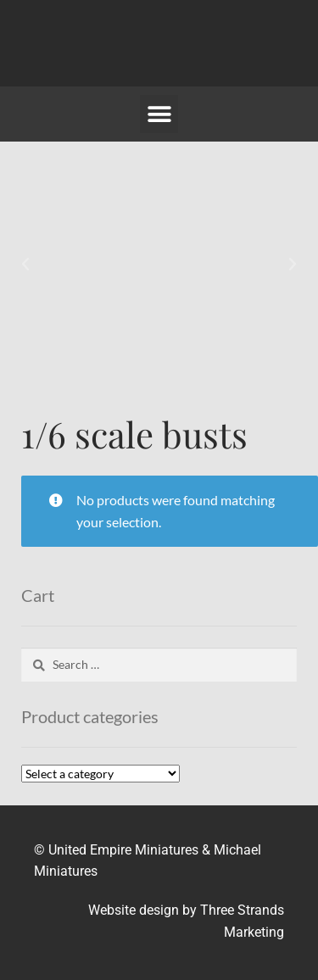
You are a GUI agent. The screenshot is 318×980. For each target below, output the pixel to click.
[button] (159, 114)
